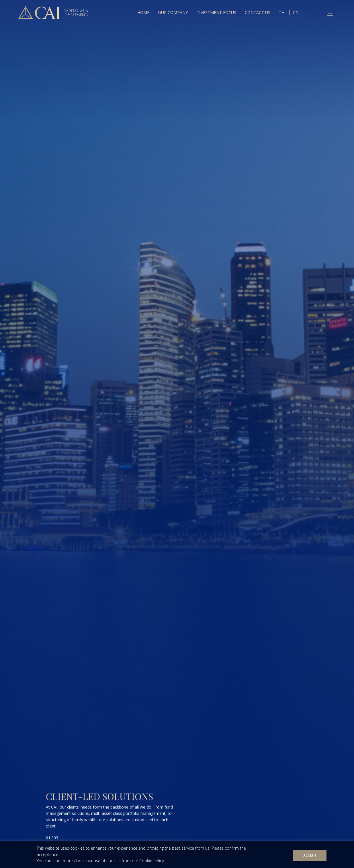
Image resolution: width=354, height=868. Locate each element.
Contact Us (258, 12)
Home (143, 12)
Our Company (173, 12)
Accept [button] (310, 855)
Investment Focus (216, 12)
